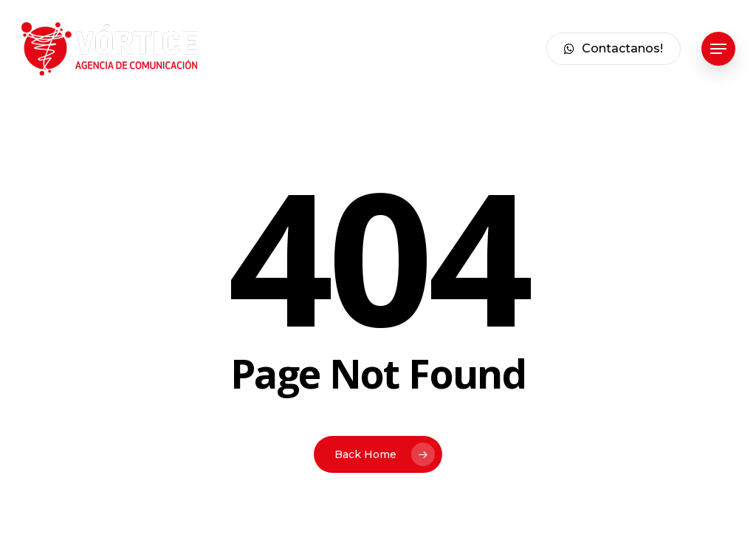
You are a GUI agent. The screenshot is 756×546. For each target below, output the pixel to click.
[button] (718, 49)
